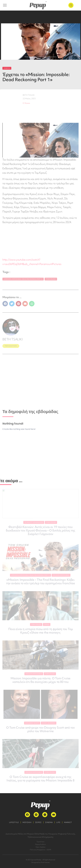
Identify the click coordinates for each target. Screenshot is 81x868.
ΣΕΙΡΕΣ (38, 822)
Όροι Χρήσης (40, 847)
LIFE (58, 822)
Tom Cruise (51, 279)
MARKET (68, 822)
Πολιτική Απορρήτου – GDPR (40, 850)
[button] (5, 304)
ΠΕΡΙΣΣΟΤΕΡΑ (11, 346)
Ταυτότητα (40, 842)
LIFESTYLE (14, 822)
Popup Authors (40, 844)
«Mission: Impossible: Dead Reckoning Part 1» (23, 279)
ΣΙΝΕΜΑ (7, 68)
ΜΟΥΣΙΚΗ (27, 822)
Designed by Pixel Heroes (40, 862)
